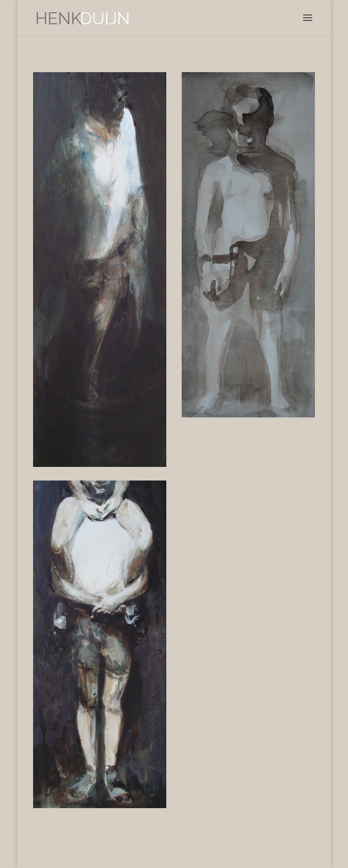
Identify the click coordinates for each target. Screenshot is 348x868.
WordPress (250, 856)
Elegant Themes (153, 856)
